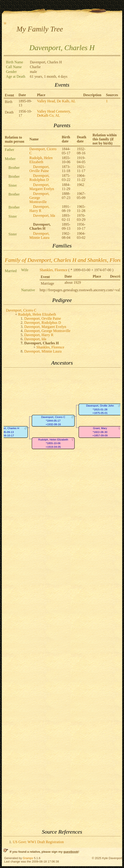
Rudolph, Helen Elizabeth (41, 160)
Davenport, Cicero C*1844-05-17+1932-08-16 (53, 421)
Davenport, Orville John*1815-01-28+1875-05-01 (100, 409)
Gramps (28, 858)
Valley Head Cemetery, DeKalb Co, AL (54, 113)
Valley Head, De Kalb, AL (56, 101)
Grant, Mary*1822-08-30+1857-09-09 (100, 432)
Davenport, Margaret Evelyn (42, 187)
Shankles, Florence (54, 270)
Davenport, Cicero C (21, 310)
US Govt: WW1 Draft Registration (38, 842)
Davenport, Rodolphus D (40, 178)
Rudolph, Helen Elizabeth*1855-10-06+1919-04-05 (53, 443)
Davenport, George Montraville (40, 198)
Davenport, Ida (44, 215)
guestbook (71, 852)
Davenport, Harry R (40, 209)
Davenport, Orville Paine (40, 169)
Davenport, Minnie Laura (40, 236)
